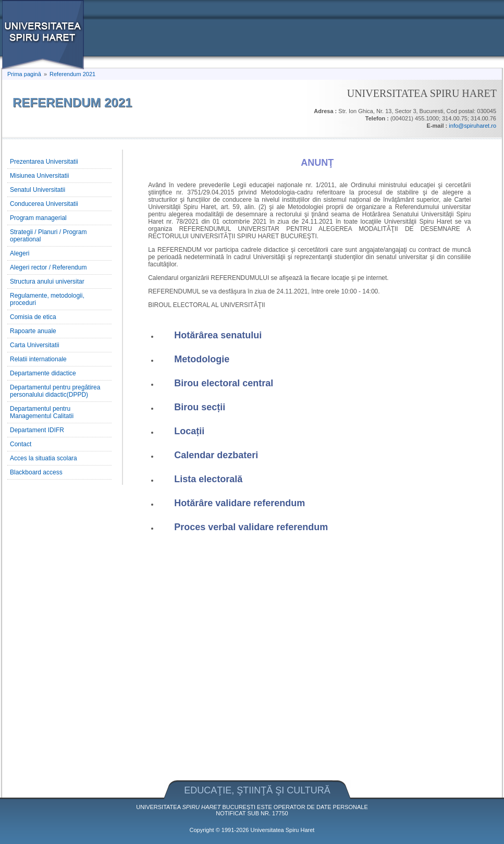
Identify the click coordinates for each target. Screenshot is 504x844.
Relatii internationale (38, 359)
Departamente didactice (43, 373)
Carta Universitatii (35, 345)
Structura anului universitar (47, 282)
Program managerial (38, 218)
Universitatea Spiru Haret (283, 830)
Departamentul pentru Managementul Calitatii (42, 412)
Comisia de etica (33, 317)
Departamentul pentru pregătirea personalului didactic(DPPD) (55, 391)
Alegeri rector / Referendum (48, 267)
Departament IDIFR (37, 430)
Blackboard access (36, 472)
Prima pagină (24, 74)
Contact (21, 444)
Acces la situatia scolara (44, 458)
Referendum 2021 (72, 74)
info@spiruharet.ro (472, 126)
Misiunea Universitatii (39, 176)
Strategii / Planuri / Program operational (48, 236)
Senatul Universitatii (38, 190)
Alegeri (20, 253)
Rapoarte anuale (33, 331)
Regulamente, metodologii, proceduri (47, 299)
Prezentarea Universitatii (44, 162)
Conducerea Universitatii (44, 204)
